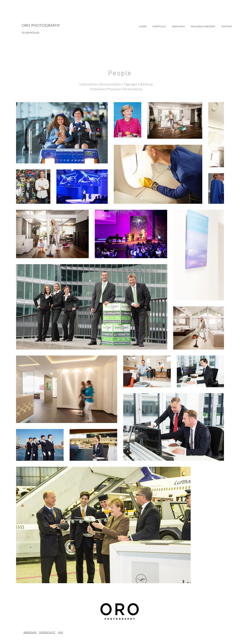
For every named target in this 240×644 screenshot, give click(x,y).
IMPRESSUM (30, 632)
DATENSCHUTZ (47, 632)
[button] (159, 26)
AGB (60, 632)
